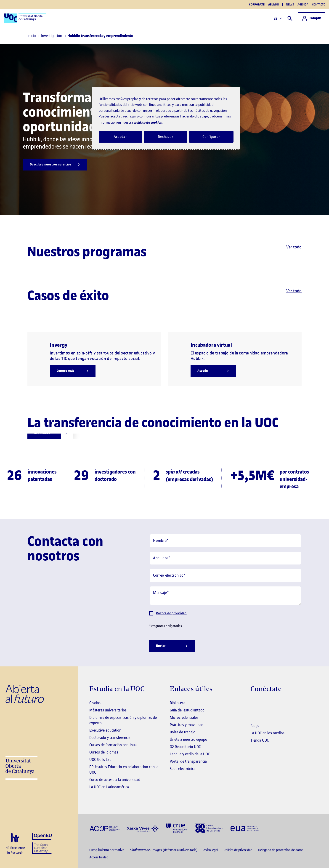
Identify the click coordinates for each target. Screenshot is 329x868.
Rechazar (166, 137)
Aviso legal (211, 850)
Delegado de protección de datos (281, 850)
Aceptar (120, 137)
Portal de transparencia (188, 761)
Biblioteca (178, 703)
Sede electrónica (183, 769)
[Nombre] (225, 541)
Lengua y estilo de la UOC (190, 754)
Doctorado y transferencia (110, 738)
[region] (166, 118)
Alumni (273, 5)
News (290, 4)
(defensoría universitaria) (164, 850)
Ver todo (294, 247)
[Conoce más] (73, 371)
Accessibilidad (99, 857)
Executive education (105, 730)
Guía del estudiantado (187, 710)
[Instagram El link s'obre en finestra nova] (254, 703)
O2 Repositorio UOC (185, 747)
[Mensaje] (225, 596)
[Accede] (213, 371)
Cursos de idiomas (104, 752)
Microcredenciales (184, 717)
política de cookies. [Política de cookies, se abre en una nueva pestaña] (149, 122)
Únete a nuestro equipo (188, 739)
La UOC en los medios (267, 733)
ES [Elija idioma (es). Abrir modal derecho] (278, 18)
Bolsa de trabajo (183, 732)
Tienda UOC (260, 740)
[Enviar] (172, 646)
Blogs (255, 726)
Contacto (319, 4)
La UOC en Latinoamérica (109, 787)
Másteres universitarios (108, 710)
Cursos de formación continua (113, 745)
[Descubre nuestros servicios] (55, 165)
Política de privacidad (171, 613)
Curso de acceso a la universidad (115, 780)
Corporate (257, 5)
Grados (95, 703)
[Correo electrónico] (225, 575)
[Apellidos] (225, 558)
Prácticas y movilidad (187, 725)
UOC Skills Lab (100, 759)
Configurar (211, 137)
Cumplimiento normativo (107, 850)
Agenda (303, 4)
